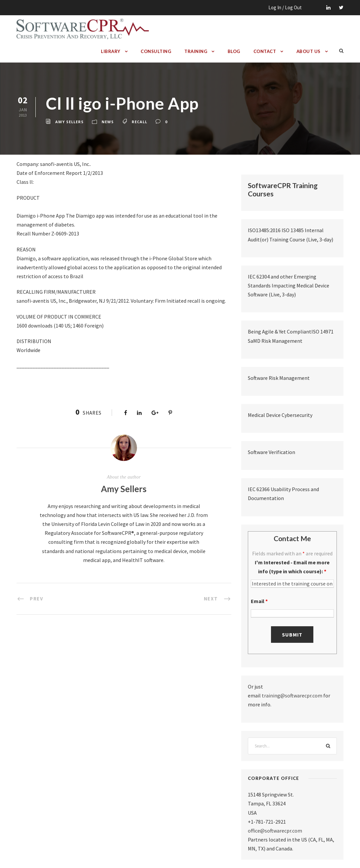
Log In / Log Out (285, 7)
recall (139, 122)
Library (111, 51)
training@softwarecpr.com (292, 695)
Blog (234, 51)
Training (196, 51)
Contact (265, 51)
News (108, 122)
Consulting (156, 51)
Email (259, 601)
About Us (309, 51)
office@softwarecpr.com (275, 831)
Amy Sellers (69, 122)
